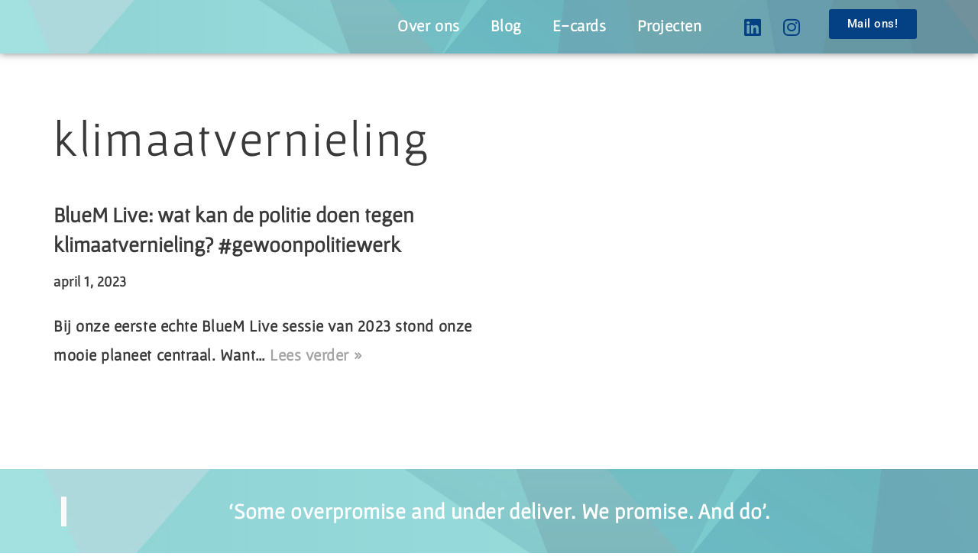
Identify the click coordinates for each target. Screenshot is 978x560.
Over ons (417, 25)
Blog (497, 25)
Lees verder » (373, 361)
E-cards (573, 25)
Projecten (667, 25)
